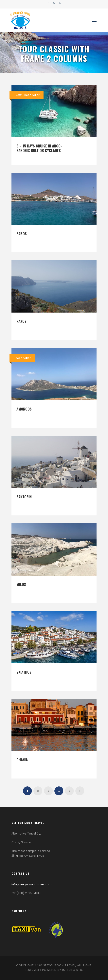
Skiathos (24, 672)
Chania (22, 759)
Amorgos (24, 409)
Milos (21, 584)
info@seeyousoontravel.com (31, 884)
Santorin (24, 496)
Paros (22, 233)
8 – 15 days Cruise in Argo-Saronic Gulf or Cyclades (39, 148)
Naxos (21, 321)
